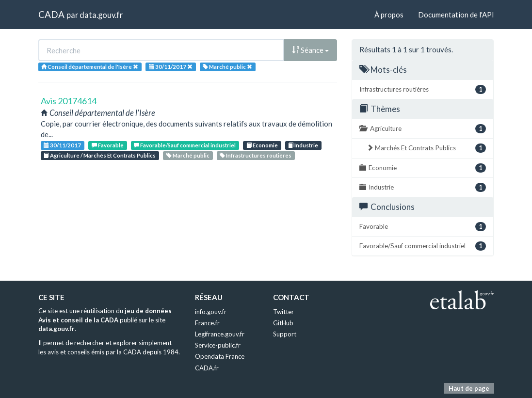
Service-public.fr (218, 345)
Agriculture (423, 129)
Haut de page (469, 388)
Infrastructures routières (256, 155)
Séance (310, 50)
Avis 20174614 (69, 101)
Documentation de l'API (456, 15)
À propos (389, 15)
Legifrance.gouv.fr (220, 334)
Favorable (108, 145)
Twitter (283, 312)
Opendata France (220, 356)
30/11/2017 (62, 145)
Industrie (303, 145)
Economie (262, 145)
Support (285, 334)
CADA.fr (207, 368)
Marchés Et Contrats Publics (426, 148)
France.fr (207, 323)
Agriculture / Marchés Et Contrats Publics (100, 155)
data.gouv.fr (101, 15)
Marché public (188, 155)
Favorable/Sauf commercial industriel (185, 145)
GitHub (283, 323)
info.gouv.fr (211, 312)
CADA (51, 14)
